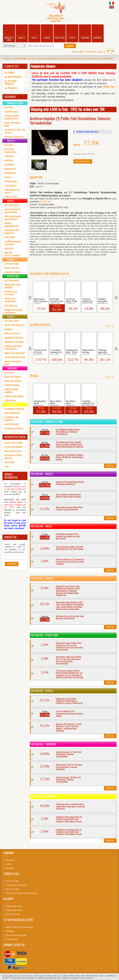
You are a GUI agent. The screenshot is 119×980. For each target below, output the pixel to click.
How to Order (13, 881)
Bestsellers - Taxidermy (44, 744)
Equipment (98, 32)
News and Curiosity (13, 451)
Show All (109, 326)
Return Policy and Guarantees (20, 927)
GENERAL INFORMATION (11, 476)
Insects (22, 32)
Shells (34, 32)
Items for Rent (13, 889)
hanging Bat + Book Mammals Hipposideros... (41, 403)
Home (81, 52)
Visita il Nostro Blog (13, 442)
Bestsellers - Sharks (42, 578)
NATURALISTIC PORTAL (15, 437)
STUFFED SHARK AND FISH (87, 132)
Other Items (60, 32)
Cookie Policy (12, 939)
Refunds (10, 931)
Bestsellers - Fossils (42, 691)
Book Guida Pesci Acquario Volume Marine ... (41, 301)
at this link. (46, 201)
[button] (32, 297)
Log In (74, 52)
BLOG (101, 52)
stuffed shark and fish (24, 58)
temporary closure (43, 66)
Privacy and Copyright (16, 935)
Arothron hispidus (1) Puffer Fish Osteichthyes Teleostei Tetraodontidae (76, 58)
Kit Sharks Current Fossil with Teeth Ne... (57, 301)
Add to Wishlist (83, 161)
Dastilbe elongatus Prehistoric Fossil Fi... (103, 301)
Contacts (10, 868)
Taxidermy (85, 32)
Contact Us (91, 52)
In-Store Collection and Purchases (22, 893)
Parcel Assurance (14, 910)
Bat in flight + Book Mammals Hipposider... (56, 403)
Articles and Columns (14, 447)
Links (7, 466)
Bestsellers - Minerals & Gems (47, 422)
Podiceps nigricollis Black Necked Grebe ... (104, 352)
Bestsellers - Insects (42, 474)
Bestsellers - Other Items (45, 635)
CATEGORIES (10, 97)
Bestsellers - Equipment (44, 797)
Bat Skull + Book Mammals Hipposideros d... (72, 403)
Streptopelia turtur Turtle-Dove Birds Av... (72, 352)
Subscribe (12, 564)
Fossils (72, 32)
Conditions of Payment (17, 885)
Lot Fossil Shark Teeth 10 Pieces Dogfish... (72, 301)
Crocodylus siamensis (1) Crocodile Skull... (56, 352)
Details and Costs (14, 906)
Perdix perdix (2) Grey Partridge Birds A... (40, 352)
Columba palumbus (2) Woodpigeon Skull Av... (88, 403)
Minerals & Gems (9, 33)
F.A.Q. (9, 864)
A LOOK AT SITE (12, 66)
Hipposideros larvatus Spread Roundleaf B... (89, 352)
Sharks (47, 32)
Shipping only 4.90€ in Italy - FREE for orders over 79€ (68, 109)
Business (10, 860)
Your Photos (10, 462)
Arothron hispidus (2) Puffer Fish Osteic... (88, 301)
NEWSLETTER (10, 537)
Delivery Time (13, 914)
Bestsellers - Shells (42, 526)
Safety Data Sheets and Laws (13, 456)
